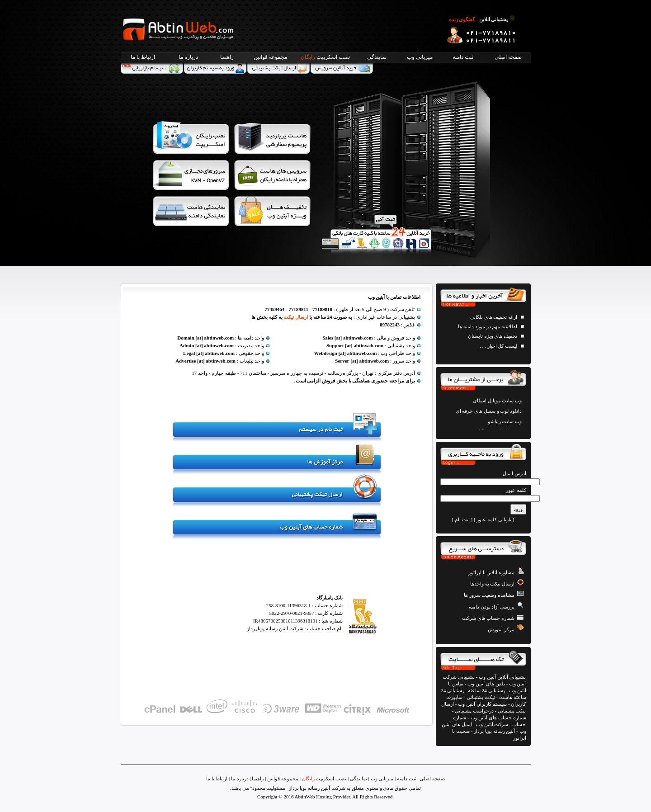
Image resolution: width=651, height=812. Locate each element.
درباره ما (188, 57)
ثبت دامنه (463, 57)
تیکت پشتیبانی (481, 697)
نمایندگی (377, 57)
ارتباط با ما (143, 57)
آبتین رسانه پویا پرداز (494, 731)
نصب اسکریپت (325, 57)
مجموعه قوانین (270, 57)
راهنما (227, 57)
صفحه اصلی (508, 57)
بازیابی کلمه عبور (494, 519)
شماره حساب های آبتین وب (498, 718)
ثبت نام (462, 519)
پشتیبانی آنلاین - (483, 19)
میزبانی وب (420, 57)
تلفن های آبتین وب (486, 684)
